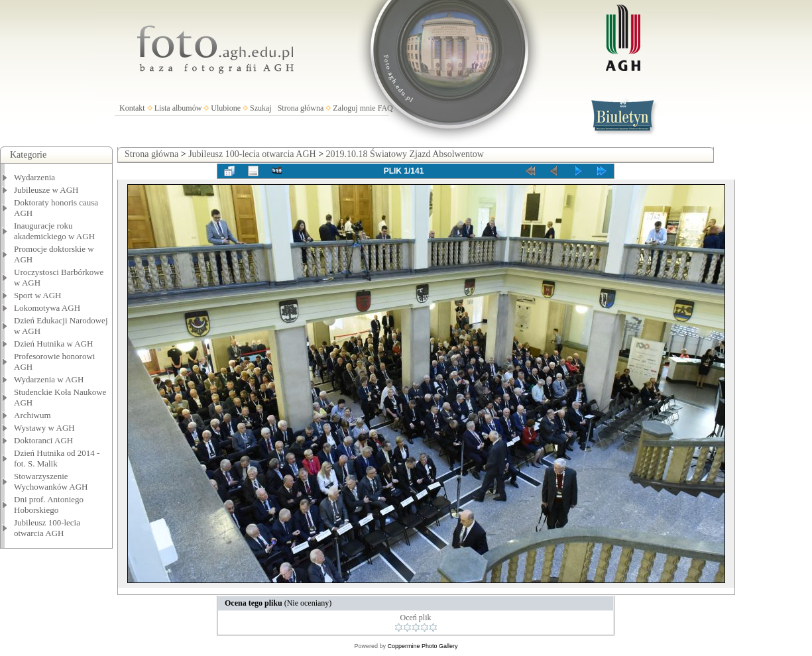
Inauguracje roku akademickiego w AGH (54, 231)
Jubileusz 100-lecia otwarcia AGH (47, 528)
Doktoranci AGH (43, 440)
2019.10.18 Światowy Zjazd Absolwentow (405, 154)
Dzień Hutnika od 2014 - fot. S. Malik (57, 458)
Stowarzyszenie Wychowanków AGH (51, 481)
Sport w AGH (38, 295)
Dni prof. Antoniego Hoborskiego (49, 505)
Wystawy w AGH (44, 428)
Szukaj (261, 108)
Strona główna (301, 108)
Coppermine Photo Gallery (422, 646)
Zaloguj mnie (354, 108)
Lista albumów (178, 108)
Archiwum (32, 415)
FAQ (385, 108)
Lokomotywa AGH (47, 308)
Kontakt (132, 108)
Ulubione (226, 108)
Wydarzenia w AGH (49, 379)
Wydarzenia (34, 177)
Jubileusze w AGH (46, 190)
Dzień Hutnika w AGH (54, 344)
